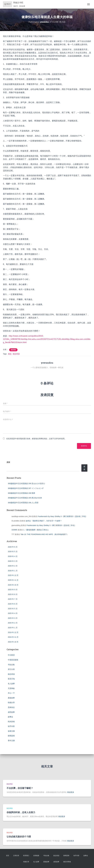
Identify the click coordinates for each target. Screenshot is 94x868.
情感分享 (11, 703)
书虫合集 (11, 665)
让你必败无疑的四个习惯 (19, 837)
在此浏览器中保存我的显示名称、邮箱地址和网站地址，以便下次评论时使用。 (36, 439)
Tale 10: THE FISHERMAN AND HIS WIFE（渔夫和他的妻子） (44, 534)
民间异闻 (11, 722)
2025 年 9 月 (13, 590)
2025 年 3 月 (13, 618)
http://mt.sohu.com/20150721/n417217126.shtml (45, 339)
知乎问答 (11, 726)
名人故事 (11, 684)
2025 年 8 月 (13, 594)
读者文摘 (11, 731)
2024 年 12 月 (13, 632)
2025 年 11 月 (13, 580)
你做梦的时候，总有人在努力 (21, 812)
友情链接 (36, 856)
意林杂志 (11, 707)
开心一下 (11, 693)
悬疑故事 (11, 698)
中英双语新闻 (13, 660)
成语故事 (11, 712)
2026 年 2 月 (13, 566)
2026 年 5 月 (13, 552)
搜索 (8, 462)
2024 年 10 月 (13, 642)
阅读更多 (71, 792)
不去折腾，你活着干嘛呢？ (20, 788)
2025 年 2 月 (13, 623)
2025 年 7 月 (13, 599)
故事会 (10, 717)
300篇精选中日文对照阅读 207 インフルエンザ (26, 488)
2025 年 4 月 (13, 613)
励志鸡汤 (13, 350)
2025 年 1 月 (13, 628)
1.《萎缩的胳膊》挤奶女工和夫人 (36, 530)
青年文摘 (11, 741)
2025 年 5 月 (13, 609)
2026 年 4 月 (13, 556)
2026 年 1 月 (13, 571)
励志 (10, 354)
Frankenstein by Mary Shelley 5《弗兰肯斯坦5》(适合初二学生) (62, 516)
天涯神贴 (11, 688)
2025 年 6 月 (13, 604)
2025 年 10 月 (13, 585)
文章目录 (16, 856)
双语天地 (11, 679)
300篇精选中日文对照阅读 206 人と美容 (23, 503)
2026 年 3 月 (13, 561)
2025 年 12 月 (13, 575)
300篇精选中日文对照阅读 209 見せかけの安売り (27, 484)
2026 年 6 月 (13, 547)
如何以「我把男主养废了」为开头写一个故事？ (44, 521)
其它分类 (11, 669)
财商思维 (11, 736)
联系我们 (26, 856)
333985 (14, 530)
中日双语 (11, 655)
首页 (8, 856)
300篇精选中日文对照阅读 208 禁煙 (21, 493)
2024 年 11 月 (13, 637)
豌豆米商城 (67, 862)
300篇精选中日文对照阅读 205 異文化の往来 (25, 498)
